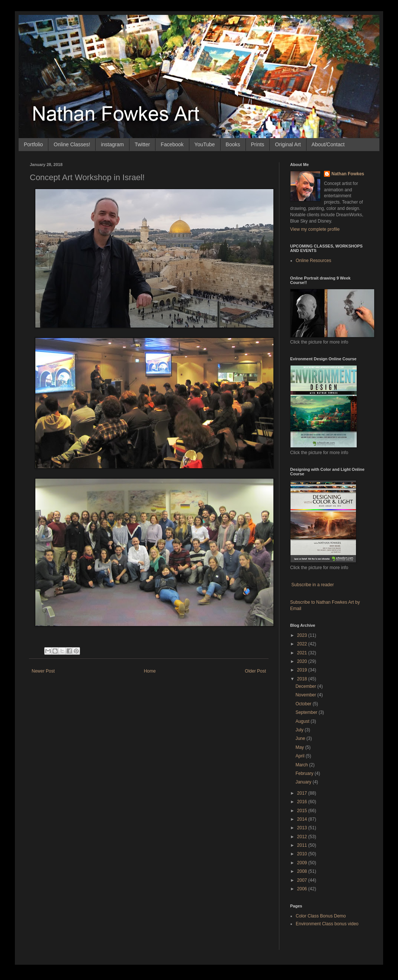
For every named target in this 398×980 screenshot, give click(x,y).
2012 (303, 837)
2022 (303, 644)
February (305, 773)
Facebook (172, 144)
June (301, 738)
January (304, 782)
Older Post (255, 671)
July (300, 730)
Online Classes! (72, 144)
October (304, 704)
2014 (303, 819)
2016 (303, 802)
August (303, 721)
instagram (112, 144)
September (307, 712)
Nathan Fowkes (348, 174)
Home (150, 671)
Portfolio (33, 144)
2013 (303, 828)
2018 (303, 679)
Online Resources (313, 261)
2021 (303, 653)
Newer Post (43, 671)
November (306, 695)
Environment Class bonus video (327, 924)
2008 (303, 871)
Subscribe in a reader (312, 585)
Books (233, 144)
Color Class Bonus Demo (321, 916)
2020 (303, 661)
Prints (258, 144)
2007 (303, 880)
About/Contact (328, 144)
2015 (303, 811)
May (300, 747)
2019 (303, 670)
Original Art (288, 144)
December (306, 686)
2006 (303, 889)
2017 (303, 793)
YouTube (205, 144)
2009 (303, 863)
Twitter (142, 144)
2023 (303, 635)
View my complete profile (315, 229)
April (300, 756)
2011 (303, 845)
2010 (303, 854)
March (302, 765)
